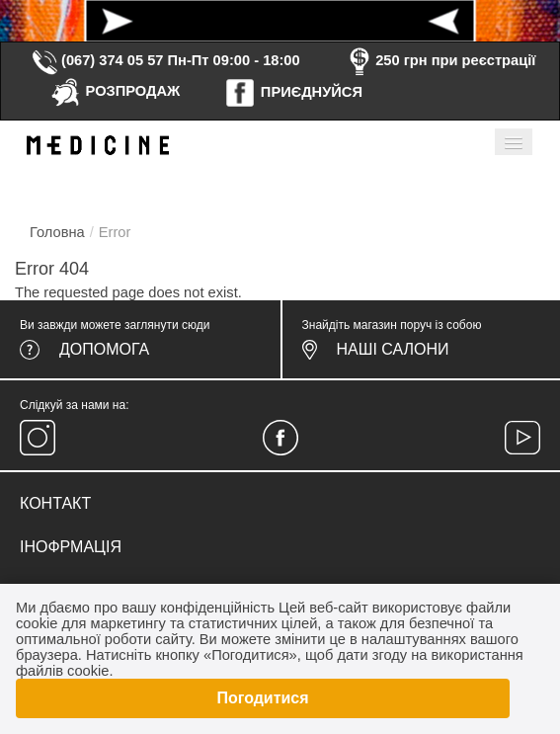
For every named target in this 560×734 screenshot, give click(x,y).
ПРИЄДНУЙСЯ (293, 92)
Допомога (104, 349)
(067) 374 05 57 (97, 60)
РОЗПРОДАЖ (115, 91)
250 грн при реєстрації (440, 60)
